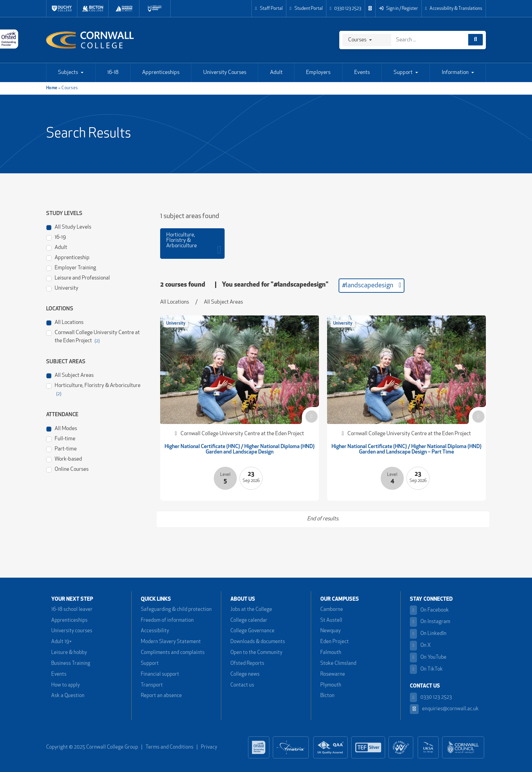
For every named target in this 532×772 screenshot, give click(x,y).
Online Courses (67, 469)
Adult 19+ (61, 642)
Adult (276, 73)
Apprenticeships (161, 73)
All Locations (65, 322)
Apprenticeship (68, 257)
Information (455, 73)
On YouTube (428, 658)
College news (245, 674)
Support (403, 73)
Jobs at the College (251, 610)
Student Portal (306, 9)
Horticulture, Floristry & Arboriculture (93, 389)
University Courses (225, 73)
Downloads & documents (258, 642)
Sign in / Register (398, 9)
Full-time (61, 438)
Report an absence (161, 696)
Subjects (68, 73)
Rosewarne (333, 674)
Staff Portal (269, 9)
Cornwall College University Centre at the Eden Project (93, 336)
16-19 (56, 237)
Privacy (209, 747)
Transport (152, 685)
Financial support (160, 674)
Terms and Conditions (169, 747)
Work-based (64, 459)
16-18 (113, 73)
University (62, 288)
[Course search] (476, 40)
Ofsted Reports (247, 664)
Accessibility (155, 631)
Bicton (327, 696)
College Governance (252, 631)
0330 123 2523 (346, 9)
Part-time (61, 449)
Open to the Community (256, 653)
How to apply (65, 685)
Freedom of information (167, 621)
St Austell (331, 621)
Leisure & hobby (69, 653)
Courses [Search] (357, 40)
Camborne (332, 610)
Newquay (330, 631)
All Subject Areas (70, 375)
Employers (318, 73)
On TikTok (426, 669)
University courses (72, 631)
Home (52, 88)
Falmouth (331, 653)
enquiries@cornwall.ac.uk (444, 709)
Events (362, 73)
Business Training (71, 664)
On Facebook (429, 610)
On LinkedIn (428, 634)
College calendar (249, 621)
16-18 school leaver (72, 610)
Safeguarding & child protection (176, 610)
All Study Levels (69, 227)
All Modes (62, 428)
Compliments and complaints (173, 653)
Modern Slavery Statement (171, 642)
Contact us (242, 685)
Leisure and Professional (78, 278)
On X (420, 646)
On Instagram (430, 622)
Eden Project (335, 642)
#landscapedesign (372, 285)
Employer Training (71, 267)
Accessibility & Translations (454, 9)
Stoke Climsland (338, 664)
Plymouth (331, 685)
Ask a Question (68, 696)
